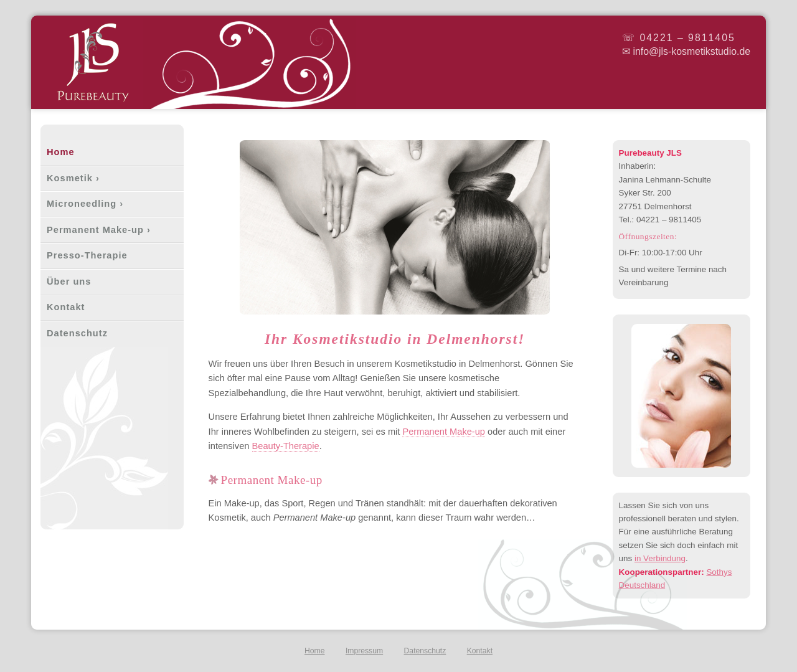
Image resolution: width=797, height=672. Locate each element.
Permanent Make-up (444, 432)
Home (61, 152)
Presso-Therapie (87, 255)
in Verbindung (660, 558)
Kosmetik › (73, 178)
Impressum (364, 651)
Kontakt (66, 307)
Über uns (69, 282)
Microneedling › (85, 204)
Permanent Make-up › (99, 230)
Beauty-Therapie (286, 446)
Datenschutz (77, 333)
